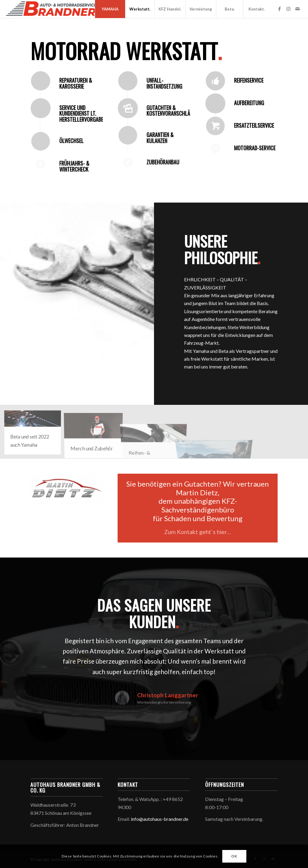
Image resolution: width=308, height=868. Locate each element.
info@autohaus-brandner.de (160, 819)
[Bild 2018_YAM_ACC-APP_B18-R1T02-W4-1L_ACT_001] (96, 434)
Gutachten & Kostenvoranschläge (171, 111)
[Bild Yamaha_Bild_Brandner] (35, 434)
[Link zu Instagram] (288, 9)
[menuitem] (110, 9)
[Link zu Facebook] (279, 9)
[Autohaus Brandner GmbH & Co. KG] (51, 9)
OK (234, 856)
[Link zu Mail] (297, 9)
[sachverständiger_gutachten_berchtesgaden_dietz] (67, 489)
